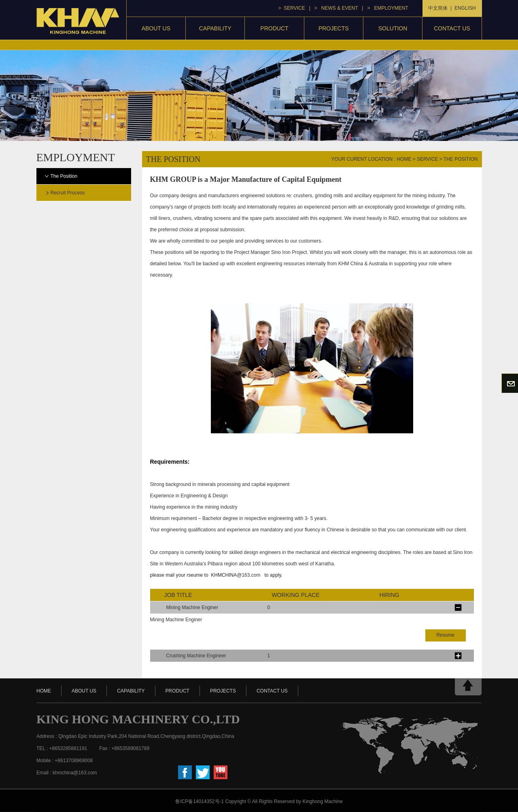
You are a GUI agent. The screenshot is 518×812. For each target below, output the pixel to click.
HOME (44, 691)
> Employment (387, 8)
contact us (452, 28)
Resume (445, 635)
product (274, 28)
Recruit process (68, 193)
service (427, 159)
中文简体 (438, 8)
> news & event (336, 8)
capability (215, 28)
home (404, 159)
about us (84, 691)
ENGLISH (465, 8)
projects (334, 28)
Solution (393, 28)
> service (292, 8)
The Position (64, 176)
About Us (156, 28)
